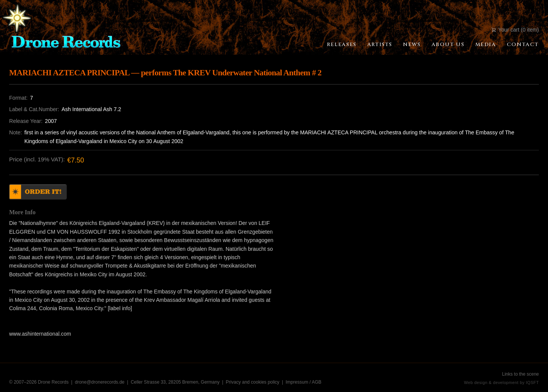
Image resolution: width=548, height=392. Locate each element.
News (412, 45)
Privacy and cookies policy (252, 382)
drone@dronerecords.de (100, 382)
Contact (523, 45)
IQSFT (532, 382)
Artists (380, 45)
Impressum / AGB (304, 382)
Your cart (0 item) (515, 30)
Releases (342, 45)
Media (486, 45)
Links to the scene (520, 374)
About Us (448, 45)
